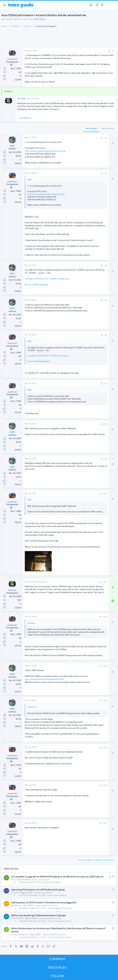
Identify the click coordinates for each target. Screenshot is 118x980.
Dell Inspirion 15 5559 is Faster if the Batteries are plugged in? (44, 902)
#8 (106, 424)
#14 (105, 701)
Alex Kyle (23, 921)
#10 (105, 494)
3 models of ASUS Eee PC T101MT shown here (47, 279)
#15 (105, 747)
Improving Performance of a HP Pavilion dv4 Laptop (38, 890)
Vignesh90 (24, 937)
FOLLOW (57, 976)
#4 (106, 266)
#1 (114, 51)
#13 (105, 666)
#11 (105, 582)
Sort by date (91, 128)
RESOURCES (57, 967)
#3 (106, 173)
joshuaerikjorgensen (20, 934)
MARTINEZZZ (17, 918)
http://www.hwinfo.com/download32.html (44, 679)
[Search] (114, 5)
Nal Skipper (16, 905)
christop (22, 98)
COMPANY (57, 959)
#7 (106, 384)
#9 (106, 459)
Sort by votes (108, 128)
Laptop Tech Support (40, 880)
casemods (8, 19)
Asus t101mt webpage (38, 284)
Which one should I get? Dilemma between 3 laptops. (39, 915)
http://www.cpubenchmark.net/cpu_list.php (45, 151)
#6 (106, 335)
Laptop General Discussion (46, 905)
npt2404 (15, 893)
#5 (106, 300)
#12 (105, 617)
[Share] (109, 51)
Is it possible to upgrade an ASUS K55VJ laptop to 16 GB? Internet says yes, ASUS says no (57, 877)
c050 (14, 880)
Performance (39, 19)
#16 (105, 785)
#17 (105, 823)
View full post (25, 118)
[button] (4, 5)
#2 (106, 138)
